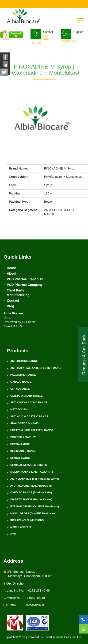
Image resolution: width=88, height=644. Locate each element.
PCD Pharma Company (25, 285)
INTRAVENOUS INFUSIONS (27, 520)
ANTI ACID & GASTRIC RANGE (29, 416)
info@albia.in (69, 41)
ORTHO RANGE (20, 389)
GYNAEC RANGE (21, 382)
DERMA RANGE (20, 444)
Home (11, 268)
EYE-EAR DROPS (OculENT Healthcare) (35, 506)
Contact (13, 301)
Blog (10, 306)
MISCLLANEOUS (21, 527)
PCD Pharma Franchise (25, 279)
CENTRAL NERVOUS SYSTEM (29, 465)
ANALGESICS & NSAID (24, 423)
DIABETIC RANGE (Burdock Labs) (31, 499)
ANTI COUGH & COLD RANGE (29, 402)
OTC (13, 534)
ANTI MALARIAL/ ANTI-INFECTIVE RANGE (36, 368)
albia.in (8, 317)
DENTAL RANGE (20, 458)
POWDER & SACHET (23, 437)
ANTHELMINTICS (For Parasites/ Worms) (35, 479)
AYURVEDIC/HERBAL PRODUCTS (31, 486)
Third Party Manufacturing (18, 293)
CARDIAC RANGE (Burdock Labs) (31, 492)
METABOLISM (19, 409)
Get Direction (15, 583)
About (11, 274)
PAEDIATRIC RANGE (23, 375)
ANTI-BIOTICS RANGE (24, 361)
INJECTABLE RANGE (23, 451)
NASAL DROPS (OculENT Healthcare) (33, 513)
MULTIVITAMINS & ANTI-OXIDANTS (32, 472)
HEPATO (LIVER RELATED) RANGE (32, 430)
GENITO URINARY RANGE (26, 396)
